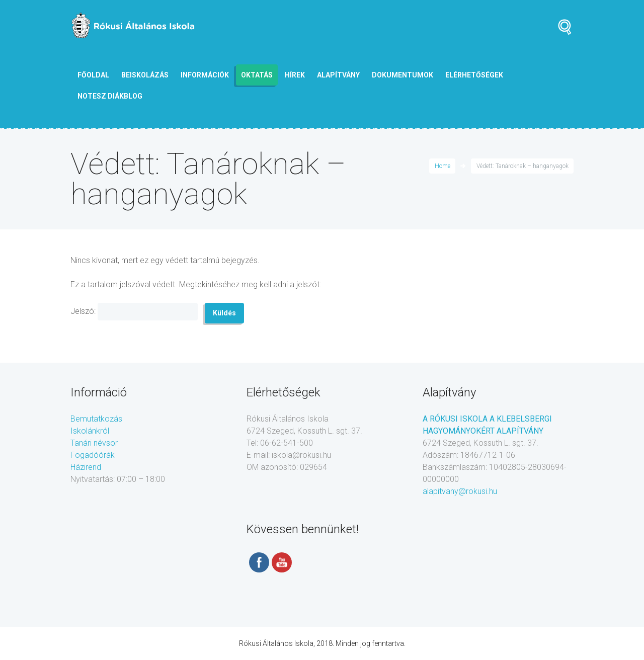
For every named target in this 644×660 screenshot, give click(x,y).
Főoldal (93, 75)
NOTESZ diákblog (110, 96)
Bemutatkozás (96, 419)
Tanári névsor (94, 443)
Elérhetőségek (474, 75)
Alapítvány (338, 75)
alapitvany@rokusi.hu (460, 491)
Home (442, 166)
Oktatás (257, 75)
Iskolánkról (90, 431)
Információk (205, 75)
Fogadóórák (93, 455)
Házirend (86, 467)
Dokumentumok (403, 75)
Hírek (295, 75)
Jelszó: (134, 312)
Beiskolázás (145, 75)
